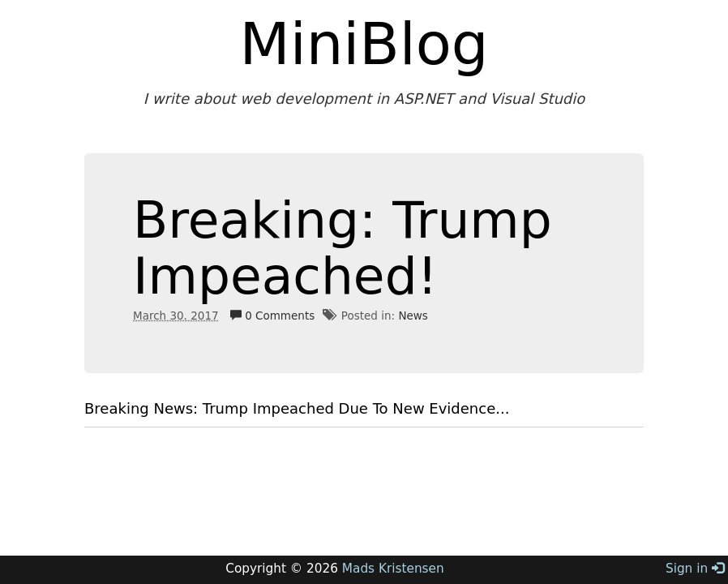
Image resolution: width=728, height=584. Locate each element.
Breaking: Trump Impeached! (343, 248)
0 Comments (272, 316)
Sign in (695, 569)
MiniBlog (364, 44)
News (413, 316)
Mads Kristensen (393, 569)
